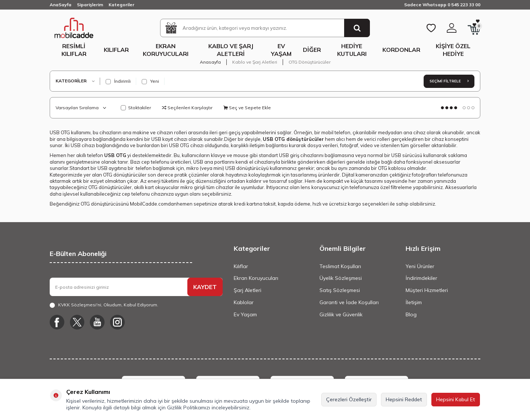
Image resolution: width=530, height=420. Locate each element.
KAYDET (205, 287)
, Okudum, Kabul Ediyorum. (104, 305)
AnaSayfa (61, 5)
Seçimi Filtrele (449, 81)
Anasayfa (210, 62)
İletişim (414, 302)
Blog (411, 314)
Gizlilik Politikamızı (189, 407)
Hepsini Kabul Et (456, 399)
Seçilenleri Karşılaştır (187, 108)
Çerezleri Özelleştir (349, 399)
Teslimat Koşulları (340, 266)
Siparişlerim (90, 5)
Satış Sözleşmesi (340, 290)
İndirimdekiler (421, 278)
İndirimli (118, 81)
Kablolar (244, 302)
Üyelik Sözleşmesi (341, 278)
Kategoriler (121, 5)
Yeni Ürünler (420, 266)
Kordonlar (401, 50)
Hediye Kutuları (352, 50)
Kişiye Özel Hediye (453, 50)
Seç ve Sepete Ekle (247, 108)
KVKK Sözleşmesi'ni (80, 305)
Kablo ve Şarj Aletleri (231, 50)
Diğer (312, 50)
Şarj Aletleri (248, 290)
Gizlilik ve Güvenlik (341, 314)
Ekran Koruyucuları (166, 50)
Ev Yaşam (281, 50)
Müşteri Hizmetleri (427, 290)
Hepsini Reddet (404, 399)
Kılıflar (116, 50)
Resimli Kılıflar (74, 50)
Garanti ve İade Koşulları (349, 302)
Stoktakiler (136, 108)
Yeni (150, 81)
